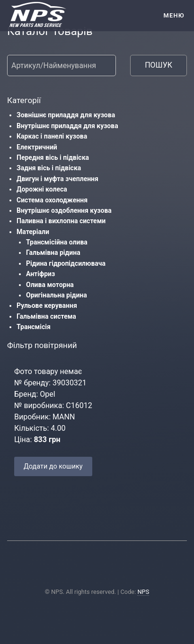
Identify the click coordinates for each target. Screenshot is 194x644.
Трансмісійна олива (57, 242)
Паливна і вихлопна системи (61, 221)
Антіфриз (40, 274)
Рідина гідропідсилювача (66, 263)
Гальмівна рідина (53, 252)
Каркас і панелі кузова (52, 136)
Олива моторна (50, 285)
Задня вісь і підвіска (49, 168)
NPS (143, 592)
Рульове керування (47, 305)
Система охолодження (52, 200)
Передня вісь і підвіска (53, 157)
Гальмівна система (46, 316)
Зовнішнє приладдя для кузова (66, 115)
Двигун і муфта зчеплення (57, 179)
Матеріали (33, 232)
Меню (174, 15)
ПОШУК (159, 65)
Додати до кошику (53, 466)
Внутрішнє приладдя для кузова (67, 126)
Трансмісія (34, 327)
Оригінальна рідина (57, 295)
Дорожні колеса (42, 189)
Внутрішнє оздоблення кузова (64, 210)
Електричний (37, 147)
